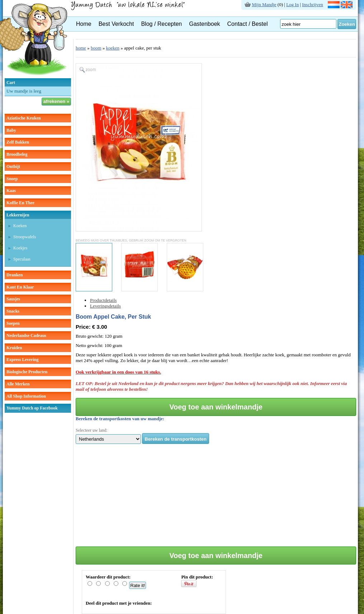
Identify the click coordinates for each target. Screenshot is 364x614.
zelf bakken (18, 142)
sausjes (13, 299)
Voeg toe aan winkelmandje (216, 407)
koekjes (20, 248)
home (81, 48)
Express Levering (22, 360)
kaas (11, 191)
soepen (13, 323)
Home (84, 24)
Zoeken (347, 24)
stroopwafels (25, 237)
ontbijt (13, 167)
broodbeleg (17, 154)
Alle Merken (18, 384)
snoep (12, 179)
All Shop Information (26, 396)
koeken (20, 226)
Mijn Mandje (264, 4)
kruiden (14, 348)
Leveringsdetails (105, 306)
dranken (15, 275)
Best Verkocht (116, 24)
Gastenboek (204, 24)
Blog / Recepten (161, 24)
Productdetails (103, 300)
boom (96, 48)
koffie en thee (20, 203)
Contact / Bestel (248, 24)
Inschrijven (312, 4)
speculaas (22, 259)
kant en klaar (20, 287)
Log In (292, 4)
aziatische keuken (24, 118)
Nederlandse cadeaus (26, 336)
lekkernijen (18, 215)
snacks (13, 311)
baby (11, 130)
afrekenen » (56, 101)
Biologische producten (27, 372)
